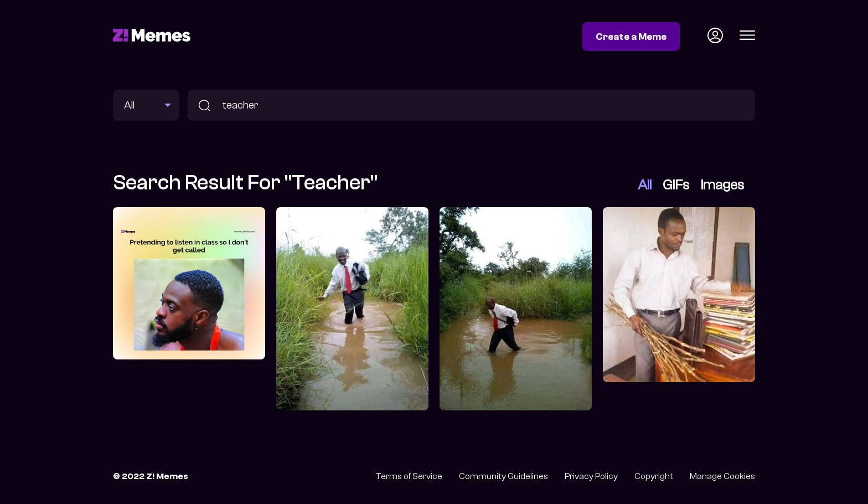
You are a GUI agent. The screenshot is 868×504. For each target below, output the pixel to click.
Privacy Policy (591, 476)
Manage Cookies (722, 476)
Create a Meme (631, 37)
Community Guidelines (503, 476)
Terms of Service (409, 476)
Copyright (654, 476)
